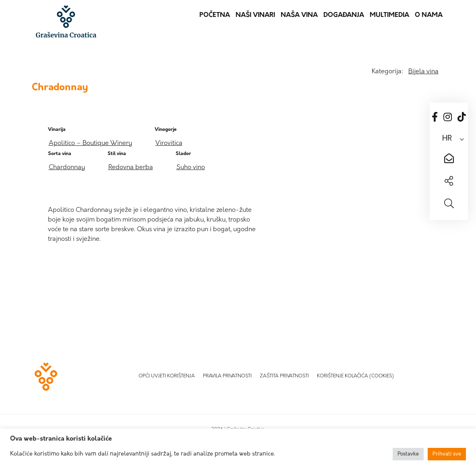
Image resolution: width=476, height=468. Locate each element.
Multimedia (389, 15)
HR (447, 139)
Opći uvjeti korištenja (167, 376)
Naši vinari (255, 15)
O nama (429, 15)
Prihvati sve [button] (447, 454)
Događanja (344, 15)
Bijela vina (423, 72)
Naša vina (299, 15)
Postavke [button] (408, 454)
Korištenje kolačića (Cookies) (355, 376)
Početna (215, 15)
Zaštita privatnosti (284, 376)
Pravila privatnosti (227, 376)
